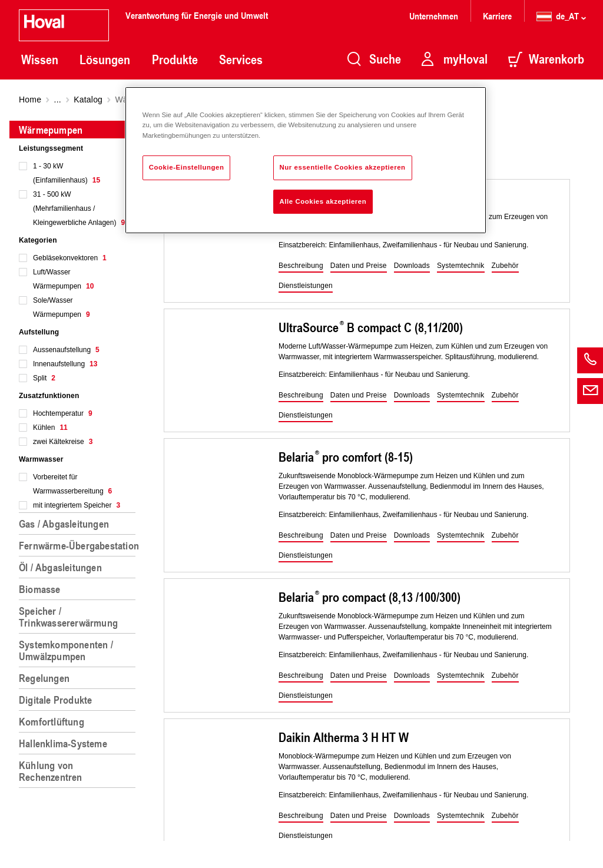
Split (44, 378)
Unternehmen (434, 16)
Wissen (40, 59)
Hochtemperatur (63, 413)
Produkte (175, 59)
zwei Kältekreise (63, 442)
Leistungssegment (51, 148)
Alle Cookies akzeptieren (323, 201)
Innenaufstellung (65, 364)
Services (241, 59)
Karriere (497, 16)
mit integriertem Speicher (77, 505)
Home (30, 100)
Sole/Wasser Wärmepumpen (62, 307)
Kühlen (50, 428)
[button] (301, 266)
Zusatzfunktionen (49, 396)
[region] (79, 489)
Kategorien (38, 240)
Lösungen (105, 59)
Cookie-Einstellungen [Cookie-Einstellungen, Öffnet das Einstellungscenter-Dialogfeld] (187, 167)
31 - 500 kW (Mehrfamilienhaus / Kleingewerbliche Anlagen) (79, 208)
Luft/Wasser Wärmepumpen (63, 279)
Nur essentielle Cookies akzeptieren (343, 167)
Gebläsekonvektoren (70, 258)
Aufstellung (39, 332)
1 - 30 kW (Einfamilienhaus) (67, 173)
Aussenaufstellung (66, 350)
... (58, 100)
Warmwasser (41, 459)
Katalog (88, 100)
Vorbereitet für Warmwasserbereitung (72, 484)
